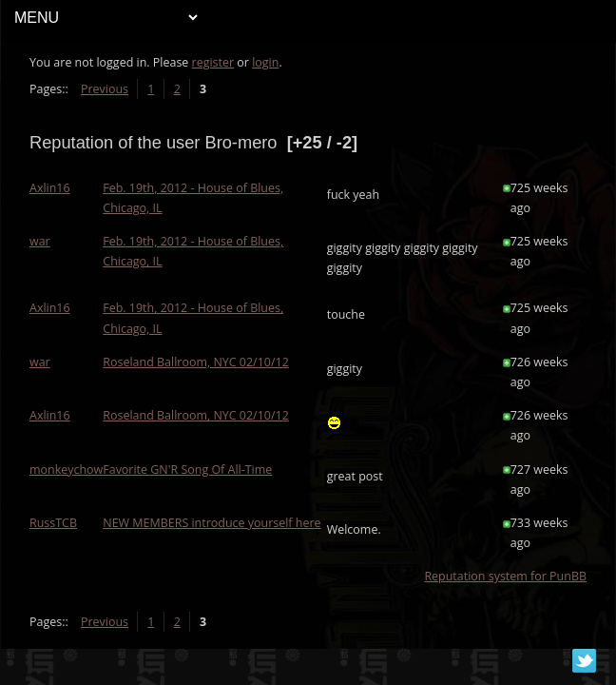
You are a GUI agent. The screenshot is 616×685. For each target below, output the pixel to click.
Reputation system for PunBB (505, 576)
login (265, 62)
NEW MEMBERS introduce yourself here (212, 523)
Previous (105, 89)
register (213, 62)
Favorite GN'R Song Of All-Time (187, 470)
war (40, 241)
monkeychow (66, 470)
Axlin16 (50, 188)
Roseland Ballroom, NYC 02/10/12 (196, 362)
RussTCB (53, 523)
